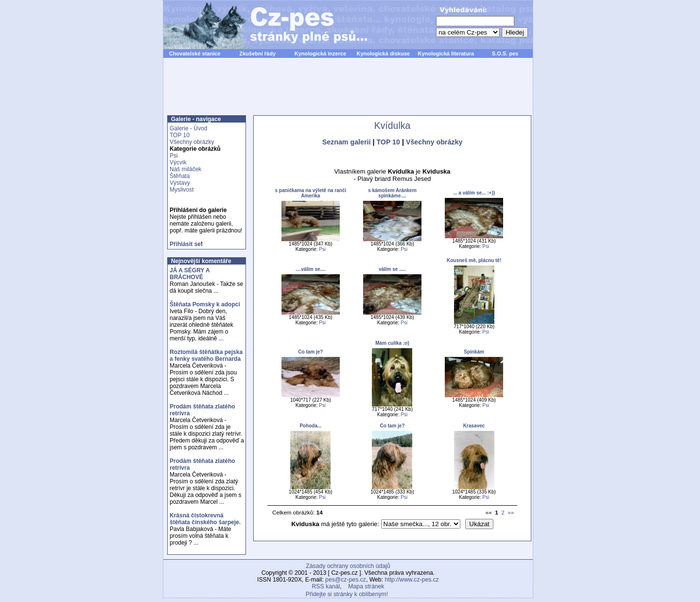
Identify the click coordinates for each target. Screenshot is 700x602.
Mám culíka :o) (392, 343)
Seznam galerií (347, 142)
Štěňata (180, 176)
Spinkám (474, 352)
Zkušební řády (257, 53)
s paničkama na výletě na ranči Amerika (311, 193)
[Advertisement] (348, 92)
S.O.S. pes (505, 53)
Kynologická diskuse (383, 53)
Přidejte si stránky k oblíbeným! (347, 594)
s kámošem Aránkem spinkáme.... (392, 193)
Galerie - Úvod (188, 128)
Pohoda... (310, 426)
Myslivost (182, 190)
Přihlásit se (185, 244)
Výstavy (180, 183)
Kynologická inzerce (320, 53)
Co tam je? (310, 352)
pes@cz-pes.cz (346, 580)
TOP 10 (180, 135)
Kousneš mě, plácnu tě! (474, 260)
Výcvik (178, 162)
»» (511, 512)
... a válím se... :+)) (474, 193)
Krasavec (474, 426)
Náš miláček (185, 169)
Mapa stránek (366, 586)
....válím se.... (311, 269)
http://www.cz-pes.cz (412, 580)
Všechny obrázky (192, 142)
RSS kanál (326, 586)
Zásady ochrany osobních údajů (348, 566)
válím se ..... (392, 269)
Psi (174, 156)
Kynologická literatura (446, 53)
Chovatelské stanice (195, 53)
